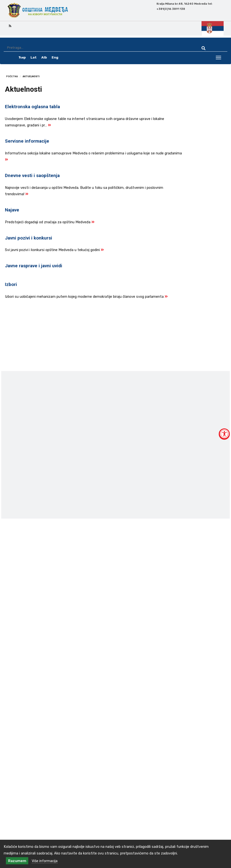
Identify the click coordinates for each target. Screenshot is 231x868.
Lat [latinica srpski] (34, 57)
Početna (12, 76)
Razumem (17, 861)
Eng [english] (55, 57)
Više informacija (45, 861)
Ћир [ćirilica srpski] (22, 57)
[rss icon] (10, 26)
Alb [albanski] (44, 57)
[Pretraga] (98, 48)
